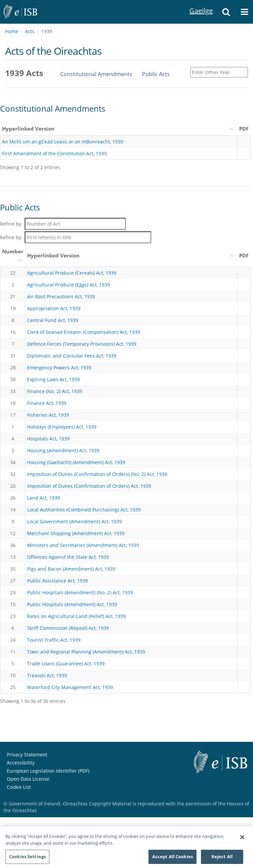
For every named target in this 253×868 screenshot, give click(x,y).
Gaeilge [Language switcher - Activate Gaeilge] (198, 3)
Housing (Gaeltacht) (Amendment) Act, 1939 (76, 462)
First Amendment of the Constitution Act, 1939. (55, 153)
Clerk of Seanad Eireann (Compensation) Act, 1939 (84, 332)
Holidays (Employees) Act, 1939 (62, 427)
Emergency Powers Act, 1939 (59, 368)
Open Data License (28, 779)
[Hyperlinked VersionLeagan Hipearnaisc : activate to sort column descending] (131, 256)
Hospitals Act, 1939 (48, 439)
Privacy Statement (27, 755)
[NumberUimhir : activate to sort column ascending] (13, 256)
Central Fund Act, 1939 (53, 320)
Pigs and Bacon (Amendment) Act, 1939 (71, 569)
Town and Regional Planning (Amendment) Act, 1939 (86, 652)
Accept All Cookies (172, 859)
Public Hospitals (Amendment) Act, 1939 (72, 604)
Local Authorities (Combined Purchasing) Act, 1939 (84, 510)
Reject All (222, 859)
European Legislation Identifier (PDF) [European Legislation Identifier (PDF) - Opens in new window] (48, 771)
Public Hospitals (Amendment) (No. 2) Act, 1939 (80, 592)
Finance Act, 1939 (47, 403)
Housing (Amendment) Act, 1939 (63, 450)
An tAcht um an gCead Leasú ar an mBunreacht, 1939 (63, 142)
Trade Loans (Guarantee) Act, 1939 (66, 664)
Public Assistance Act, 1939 (57, 581)
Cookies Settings (27, 859)
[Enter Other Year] (219, 72)
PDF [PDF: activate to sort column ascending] (244, 255)
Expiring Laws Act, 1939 (53, 379)
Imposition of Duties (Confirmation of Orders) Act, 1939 (89, 486)
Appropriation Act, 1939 (54, 308)
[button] (226, 12)
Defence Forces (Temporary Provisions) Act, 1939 (82, 344)
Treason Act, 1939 (47, 675)
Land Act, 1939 (43, 498)
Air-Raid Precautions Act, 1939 (61, 296)
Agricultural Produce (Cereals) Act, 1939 (72, 273)
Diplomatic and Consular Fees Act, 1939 (72, 356)
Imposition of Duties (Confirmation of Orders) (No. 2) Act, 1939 (97, 474)
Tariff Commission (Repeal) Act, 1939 (68, 628)
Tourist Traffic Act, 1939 (54, 640)
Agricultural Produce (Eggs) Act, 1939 (68, 285)
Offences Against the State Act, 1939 (68, 557)
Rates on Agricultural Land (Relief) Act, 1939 (76, 616)
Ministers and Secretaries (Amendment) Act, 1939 (83, 545)
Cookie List (19, 787)
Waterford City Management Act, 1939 (70, 687)
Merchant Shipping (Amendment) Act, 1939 (76, 533)
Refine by (63, 224)
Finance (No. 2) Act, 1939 (55, 391)
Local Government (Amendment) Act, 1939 (74, 521)
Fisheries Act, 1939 (48, 415)
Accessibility (21, 763)
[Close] (242, 840)
